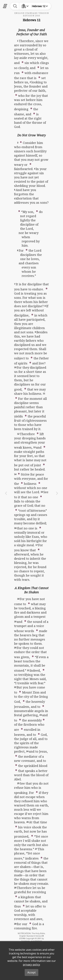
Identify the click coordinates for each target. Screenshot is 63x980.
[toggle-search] (15, 6)
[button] (23, 62)
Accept (32, 972)
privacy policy (31, 965)
